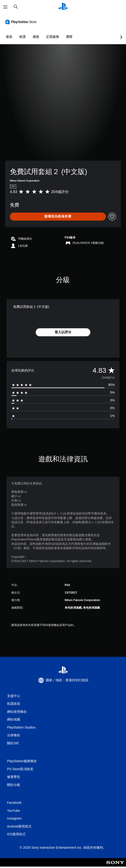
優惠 (36, 37)
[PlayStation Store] (22, 22)
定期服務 (53, 37)
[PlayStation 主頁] (63, 7)
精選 (23, 37)
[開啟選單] (5, 7)
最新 (9, 37)
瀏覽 (69, 37)
